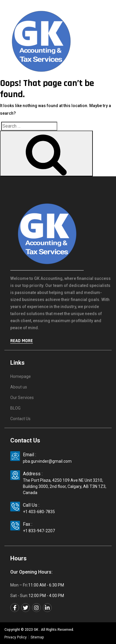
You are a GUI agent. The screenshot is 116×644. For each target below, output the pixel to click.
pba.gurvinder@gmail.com (47, 461)
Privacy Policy (16, 637)
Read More (22, 341)
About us (19, 387)
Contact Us (20, 419)
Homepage (21, 376)
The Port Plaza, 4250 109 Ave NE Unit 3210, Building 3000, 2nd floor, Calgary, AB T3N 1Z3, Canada (65, 486)
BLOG (15, 408)
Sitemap (37, 637)
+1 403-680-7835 (39, 512)
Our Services (22, 398)
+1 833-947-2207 (39, 531)
